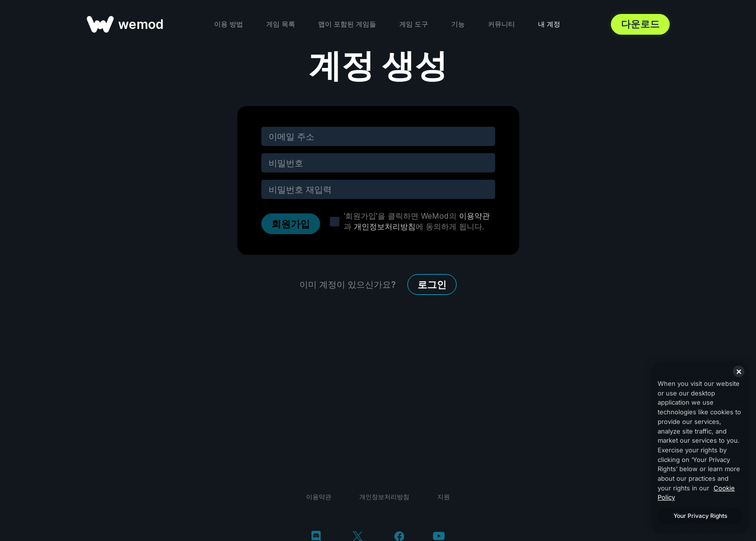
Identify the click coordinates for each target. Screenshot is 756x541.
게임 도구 (414, 24)
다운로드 (640, 24)
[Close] (739, 371)
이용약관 (474, 216)
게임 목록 (281, 24)
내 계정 (549, 24)
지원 (444, 497)
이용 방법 (229, 24)
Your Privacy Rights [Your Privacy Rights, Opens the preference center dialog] (700, 516)
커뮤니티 (501, 24)
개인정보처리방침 (385, 226)
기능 (458, 24)
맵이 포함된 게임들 (347, 24)
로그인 (432, 285)
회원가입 (291, 224)
